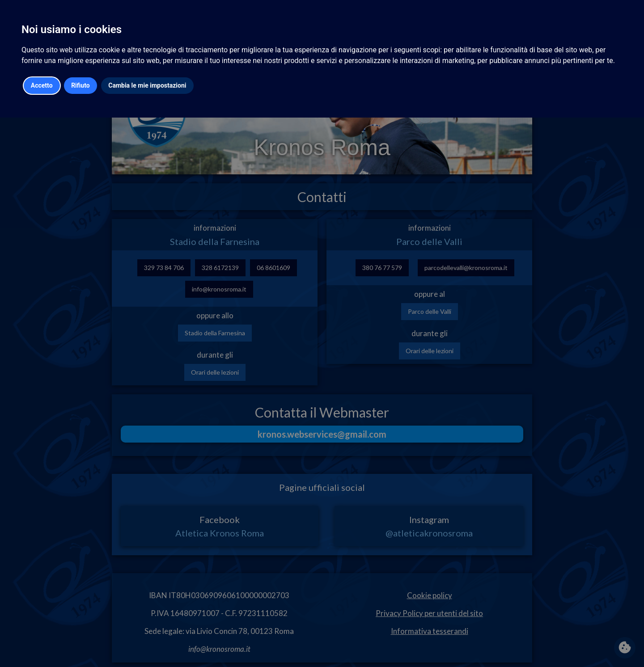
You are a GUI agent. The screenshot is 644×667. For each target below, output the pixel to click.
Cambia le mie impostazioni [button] (147, 85)
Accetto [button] (42, 85)
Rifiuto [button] (80, 85)
